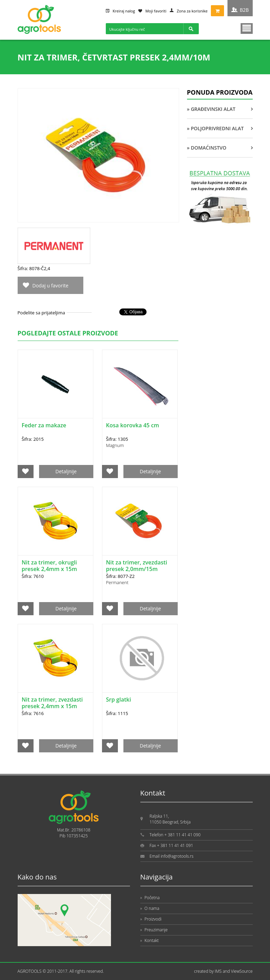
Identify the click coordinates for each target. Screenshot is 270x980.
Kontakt (150, 940)
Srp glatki (119, 700)
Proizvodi (151, 919)
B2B (244, 10)
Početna (150, 898)
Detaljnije (66, 471)
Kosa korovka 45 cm (133, 425)
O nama (150, 908)
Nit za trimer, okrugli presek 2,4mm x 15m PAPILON (49, 569)
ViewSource (242, 971)
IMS (218, 971)
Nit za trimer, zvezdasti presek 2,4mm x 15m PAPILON (52, 706)
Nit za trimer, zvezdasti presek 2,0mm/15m (137, 566)
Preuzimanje (154, 930)
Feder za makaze (44, 425)
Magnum (115, 445)
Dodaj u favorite (50, 286)
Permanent (117, 582)
